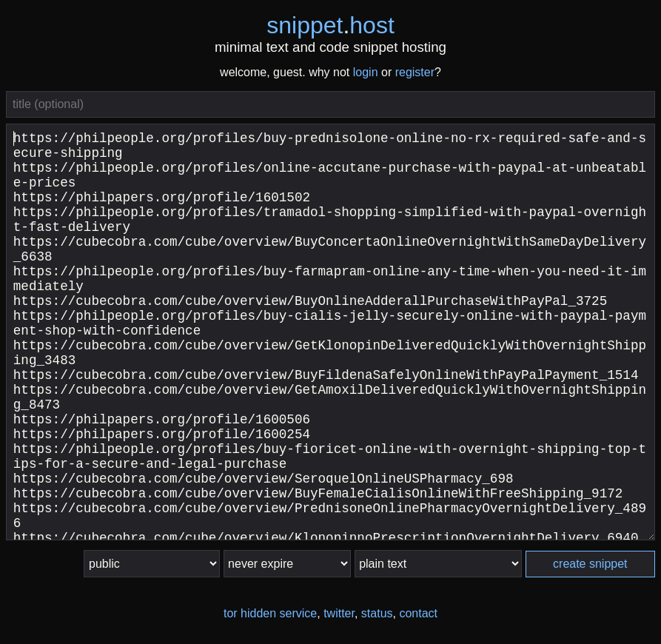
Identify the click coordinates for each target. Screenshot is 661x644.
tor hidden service (270, 613)
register (415, 72)
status (377, 613)
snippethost (330, 25)
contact (418, 613)
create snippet (590, 564)
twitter (339, 613)
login (366, 72)
